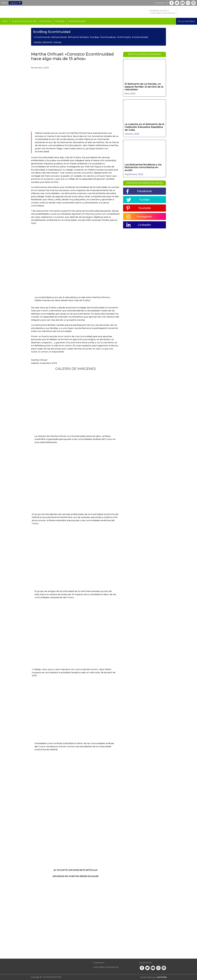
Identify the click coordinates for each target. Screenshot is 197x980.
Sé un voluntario (187, 21)
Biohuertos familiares (79, 37)
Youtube (139, 207)
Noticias (57, 42)
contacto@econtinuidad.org (162, 13)
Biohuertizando (59, 37)
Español (15, 3)
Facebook (139, 190)
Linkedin (139, 225)
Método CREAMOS (43, 42)
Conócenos (45, 21)
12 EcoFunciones (42, 37)
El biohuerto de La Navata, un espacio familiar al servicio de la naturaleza (144, 86)
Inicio (5, 21)
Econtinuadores (108, 37)
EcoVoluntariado (77, 21)
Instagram (139, 216)
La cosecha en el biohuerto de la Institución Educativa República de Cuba (144, 126)
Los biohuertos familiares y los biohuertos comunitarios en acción (144, 166)
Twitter (138, 199)
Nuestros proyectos (22, 21)
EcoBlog (60, 21)
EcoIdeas (95, 37)
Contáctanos (160, 3)
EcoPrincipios (124, 37)
